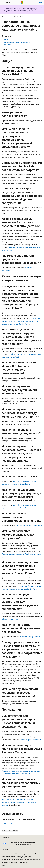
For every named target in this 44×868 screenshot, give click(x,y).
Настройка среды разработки (30, 740)
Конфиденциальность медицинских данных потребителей (20, 860)
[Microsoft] (22, 3)
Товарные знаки (24, 862)
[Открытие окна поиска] (37, 3)
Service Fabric (18, 16)
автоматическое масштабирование (29, 525)
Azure (10, 16)
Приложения (7, 45)
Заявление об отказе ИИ (9, 854)
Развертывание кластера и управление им (17, 42)
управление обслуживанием (30, 637)
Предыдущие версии (26, 854)
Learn (4, 16)
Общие (5, 40)
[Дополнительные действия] (41, 16)
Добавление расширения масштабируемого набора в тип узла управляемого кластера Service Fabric (21, 321)
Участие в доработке (8, 857)
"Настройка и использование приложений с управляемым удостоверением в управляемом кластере (19, 802)
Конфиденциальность (24, 857)
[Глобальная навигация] (2, 3)
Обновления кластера (10, 619)
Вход (41, 3)
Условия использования (9, 862)
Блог (37, 854)
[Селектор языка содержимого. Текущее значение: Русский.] (6, 838)
